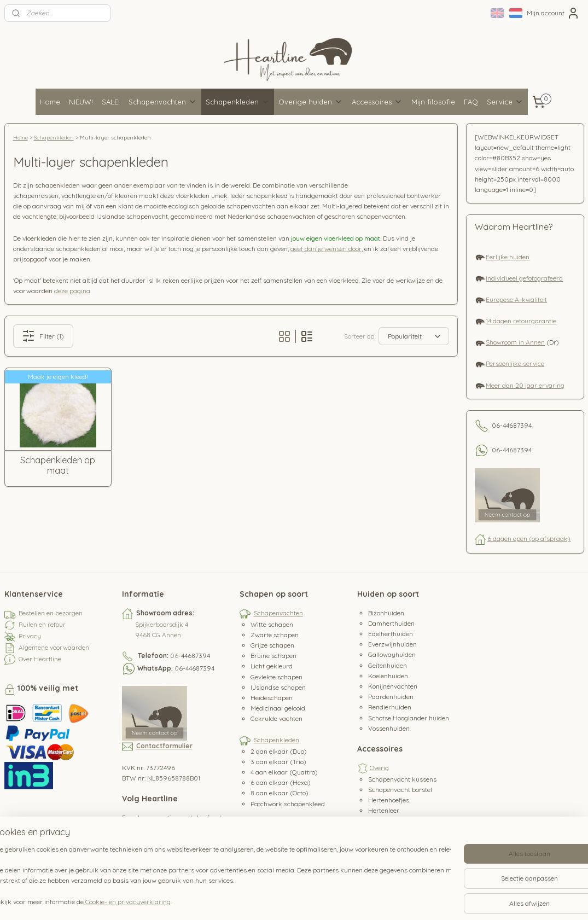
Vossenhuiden (389, 728)
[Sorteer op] (414, 336)
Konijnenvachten (393, 686)
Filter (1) (43, 336)
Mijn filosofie (433, 102)
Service (505, 102)
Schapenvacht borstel (400, 790)
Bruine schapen (273, 656)
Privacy (30, 636)
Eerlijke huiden (508, 257)
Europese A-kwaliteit (516, 299)
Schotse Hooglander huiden (409, 718)
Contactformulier (164, 746)
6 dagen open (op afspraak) (529, 538)
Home (50, 102)
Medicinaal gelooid (278, 708)
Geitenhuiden (388, 665)
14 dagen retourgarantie (521, 321)
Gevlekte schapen (276, 677)
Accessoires (377, 102)
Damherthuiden (391, 623)
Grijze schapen (272, 645)
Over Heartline (40, 659)
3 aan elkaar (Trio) (278, 762)
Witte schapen (272, 624)
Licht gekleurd (272, 666)
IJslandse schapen (278, 687)
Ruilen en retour (42, 624)
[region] (222, 877)
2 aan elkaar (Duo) (279, 751)
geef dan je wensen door (326, 249)
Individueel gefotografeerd (524, 278)
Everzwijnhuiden (392, 644)
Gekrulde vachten (276, 718)
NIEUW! (81, 102)
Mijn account (553, 13)
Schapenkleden (238, 102)
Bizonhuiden (386, 613)
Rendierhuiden (390, 707)
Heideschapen (272, 698)
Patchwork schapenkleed (288, 804)
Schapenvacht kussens (402, 779)
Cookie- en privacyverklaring (148, 902)
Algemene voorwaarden (54, 647)
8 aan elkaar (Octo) (280, 793)
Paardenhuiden (391, 697)
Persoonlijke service (515, 363)
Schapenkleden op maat (58, 465)
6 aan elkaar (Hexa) (281, 782)
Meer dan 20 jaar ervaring (525, 385)
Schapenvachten (163, 102)
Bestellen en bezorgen (51, 613)
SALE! (111, 102)
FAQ (471, 102)
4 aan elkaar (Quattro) (284, 772)
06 (174, 656)
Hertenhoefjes (389, 800)
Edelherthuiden (391, 634)
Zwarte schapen (275, 635)
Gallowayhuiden (392, 654)
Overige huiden (311, 102)
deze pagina (72, 291)
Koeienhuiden (388, 676)
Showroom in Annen (515, 342)
